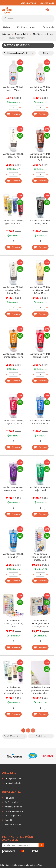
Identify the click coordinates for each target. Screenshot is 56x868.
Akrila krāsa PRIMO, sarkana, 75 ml (40, 355)
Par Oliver (9, 798)
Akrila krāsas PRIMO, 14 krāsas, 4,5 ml (14, 624)
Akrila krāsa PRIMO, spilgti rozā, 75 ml (13, 422)
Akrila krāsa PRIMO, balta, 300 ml (40, 89)
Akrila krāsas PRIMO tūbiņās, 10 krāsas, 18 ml (40, 557)
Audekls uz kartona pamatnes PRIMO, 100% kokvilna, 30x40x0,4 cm (40, 691)
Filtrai (46, 53)
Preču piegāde (11, 802)
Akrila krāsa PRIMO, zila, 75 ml (13, 555)
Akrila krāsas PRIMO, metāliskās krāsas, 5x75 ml (40, 624)
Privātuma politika (13, 824)
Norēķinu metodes (13, 807)
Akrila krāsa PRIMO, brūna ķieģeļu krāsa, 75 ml (40, 157)
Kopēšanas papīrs (26, 27)
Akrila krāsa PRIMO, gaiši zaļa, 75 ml (13, 222)
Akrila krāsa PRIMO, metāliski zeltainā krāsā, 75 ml (40, 290)
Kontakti (8, 820)
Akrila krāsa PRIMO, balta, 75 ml (13, 155)
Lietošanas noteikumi (14, 811)
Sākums (6, 34)
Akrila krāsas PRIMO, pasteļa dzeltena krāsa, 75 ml (14, 691)
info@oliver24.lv (11, 783)
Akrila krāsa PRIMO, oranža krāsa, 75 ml (13, 355)
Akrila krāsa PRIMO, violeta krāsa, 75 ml (13, 489)
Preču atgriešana (12, 816)
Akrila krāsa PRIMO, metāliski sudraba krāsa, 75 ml (13, 290)
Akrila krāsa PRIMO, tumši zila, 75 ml (40, 422)
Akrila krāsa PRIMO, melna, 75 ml (40, 222)
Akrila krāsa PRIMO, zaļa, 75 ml (40, 489)
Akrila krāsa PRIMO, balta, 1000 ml (13, 89)
